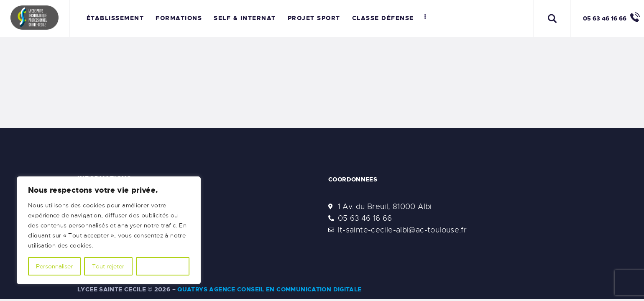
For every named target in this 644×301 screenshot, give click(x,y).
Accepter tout (163, 266)
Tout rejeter (108, 266)
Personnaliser (54, 266)
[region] (109, 230)
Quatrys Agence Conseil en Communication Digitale (269, 289)
